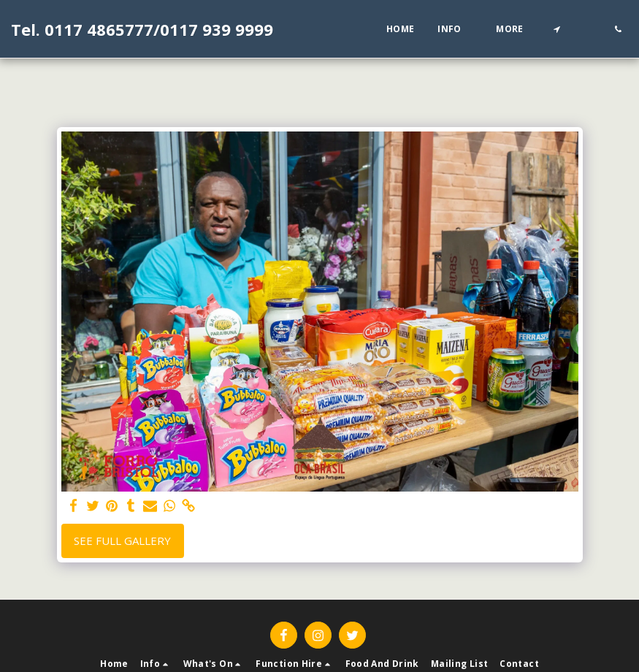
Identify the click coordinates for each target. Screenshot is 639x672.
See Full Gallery (122, 541)
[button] (455, 29)
